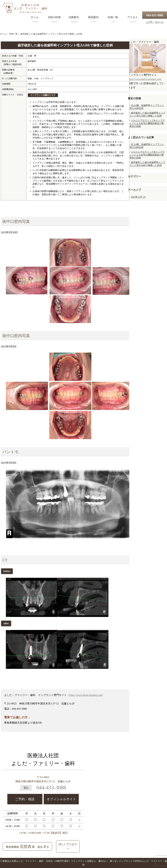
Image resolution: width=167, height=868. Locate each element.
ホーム (35, 19)
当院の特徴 (54, 19)
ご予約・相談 (25, 799)
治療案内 (74, 19)
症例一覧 (113, 19)
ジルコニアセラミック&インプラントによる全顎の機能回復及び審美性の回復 (147, 123)
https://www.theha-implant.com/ (86, 695)
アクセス (132, 19)
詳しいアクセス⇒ (68, 846)
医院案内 (93, 19)
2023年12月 (138, 197)
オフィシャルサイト (61, 799)
